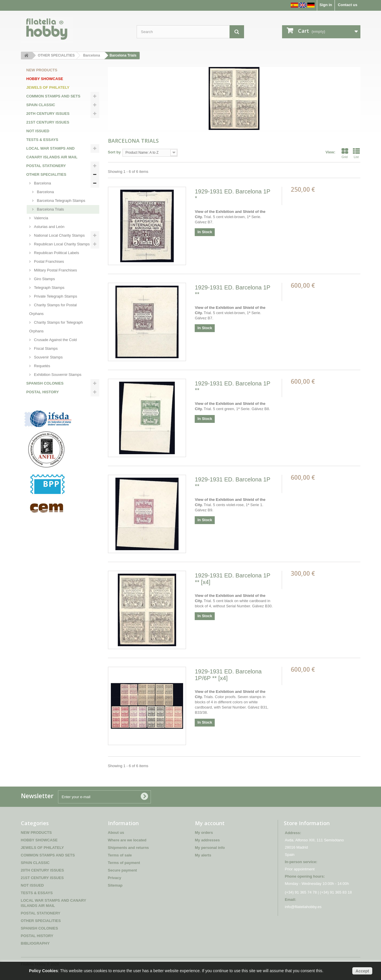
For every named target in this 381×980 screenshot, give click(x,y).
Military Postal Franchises (55, 270)
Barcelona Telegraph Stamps (61, 201)
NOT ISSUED (38, 131)
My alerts (203, 855)
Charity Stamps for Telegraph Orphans (56, 327)
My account (210, 823)
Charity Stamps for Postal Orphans (53, 309)
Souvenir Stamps (48, 357)
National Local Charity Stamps (59, 235)
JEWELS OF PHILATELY (48, 87)
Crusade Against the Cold (55, 340)
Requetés (42, 366)
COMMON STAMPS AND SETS (53, 96)
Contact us (347, 5)
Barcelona (42, 183)
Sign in (326, 5)
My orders (204, 833)
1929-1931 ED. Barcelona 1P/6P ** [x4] (228, 675)
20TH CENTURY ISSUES (48, 114)
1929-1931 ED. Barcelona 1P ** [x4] (232, 579)
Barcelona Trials (50, 209)
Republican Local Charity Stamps (62, 244)
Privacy (115, 878)
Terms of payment (124, 863)
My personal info (210, 848)
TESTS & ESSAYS (42, 140)
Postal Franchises (49, 261)
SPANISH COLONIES (45, 383)
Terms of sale (120, 855)
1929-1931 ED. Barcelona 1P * (232, 195)
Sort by (114, 152)
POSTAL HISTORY (43, 392)
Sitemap (115, 885)
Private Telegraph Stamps (55, 296)
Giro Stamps (44, 279)
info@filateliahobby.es (303, 907)
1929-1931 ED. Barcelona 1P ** (232, 291)
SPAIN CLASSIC (41, 105)
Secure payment (122, 870)
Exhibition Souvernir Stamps (57, 375)
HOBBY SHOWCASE (45, 79)
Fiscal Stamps (45, 348)
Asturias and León (49, 227)
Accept (362, 971)
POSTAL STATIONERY (46, 166)
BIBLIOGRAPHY (41, 401)
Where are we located (127, 840)
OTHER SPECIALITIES (46, 174)
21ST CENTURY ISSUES (48, 122)
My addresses (207, 840)
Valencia (41, 218)
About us (116, 833)
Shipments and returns (129, 848)
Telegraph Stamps (49, 288)
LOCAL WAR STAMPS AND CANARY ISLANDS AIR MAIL (52, 153)
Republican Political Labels (56, 253)
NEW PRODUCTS (42, 70)
